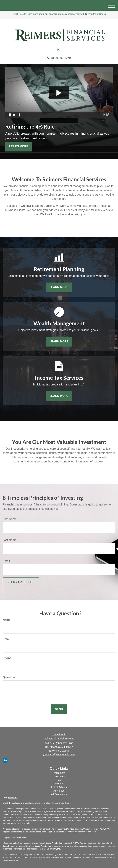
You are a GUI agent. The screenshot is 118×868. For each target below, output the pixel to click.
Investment (59, 776)
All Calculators (59, 794)
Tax (59, 780)
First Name (10, 519)
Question (9, 677)
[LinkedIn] (58, 50)
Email (6, 561)
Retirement (59, 773)
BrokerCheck (64, 803)
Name (7, 620)
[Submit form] (21, 582)
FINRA (74, 843)
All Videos (59, 791)
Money (59, 784)
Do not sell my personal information (80, 832)
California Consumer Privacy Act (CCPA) (92, 829)
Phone (7, 658)
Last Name (10, 540)
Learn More (19, 146)
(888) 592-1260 (59, 58)
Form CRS (13, 797)
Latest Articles (59, 787)
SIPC (80, 843)
